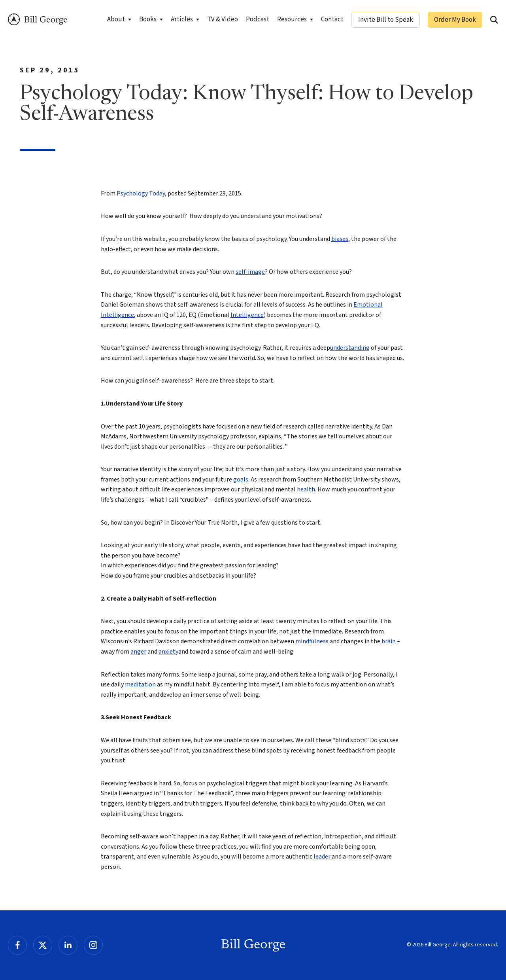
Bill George (38, 20)
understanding (350, 348)
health (306, 489)
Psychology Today (141, 193)
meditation (140, 684)
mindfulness (312, 641)
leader (323, 857)
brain (389, 641)
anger (138, 652)
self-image (250, 272)
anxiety (168, 652)
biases (340, 239)
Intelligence (247, 315)
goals (241, 480)
